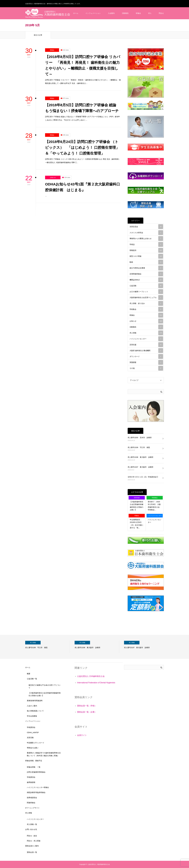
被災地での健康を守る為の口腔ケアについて (45, 686)
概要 (29, 674)
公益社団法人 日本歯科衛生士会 (91, 676)
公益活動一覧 (32, 679)
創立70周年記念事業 (146, 268)
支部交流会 (146, 227)
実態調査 (146, 362)
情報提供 (146, 250)
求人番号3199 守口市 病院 (139, 447)
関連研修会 (31, 803)
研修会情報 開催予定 (34, 761)
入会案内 (111, 13)
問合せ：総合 (32, 836)
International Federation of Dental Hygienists (96, 683)
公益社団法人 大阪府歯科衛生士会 (99, 864)
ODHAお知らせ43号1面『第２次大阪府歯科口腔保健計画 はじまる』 (83, 187)
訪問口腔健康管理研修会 (36, 772)
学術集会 (146, 309)
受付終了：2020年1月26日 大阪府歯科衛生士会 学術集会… (155, 506)
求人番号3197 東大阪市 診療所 (140, 467)
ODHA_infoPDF (33, 732)
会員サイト (82, 735)
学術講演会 (31, 727)
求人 (150, 13)
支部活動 (30, 738)
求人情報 (146, 333)
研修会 (138, 13)
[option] (47, 647)
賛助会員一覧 (32, 852)
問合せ (161, 13)
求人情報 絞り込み (146, 303)
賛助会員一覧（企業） (87, 712)
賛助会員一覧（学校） (87, 706)
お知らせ (53, 177)
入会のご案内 (32, 706)
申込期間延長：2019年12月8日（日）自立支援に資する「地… (137, 524)
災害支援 (146, 345)
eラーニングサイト (32, 808)
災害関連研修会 (146, 274)
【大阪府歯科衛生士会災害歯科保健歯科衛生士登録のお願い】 (137, 506)
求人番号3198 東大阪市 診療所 (140, 457)
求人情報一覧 (32, 824)
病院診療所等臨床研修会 (36, 792)
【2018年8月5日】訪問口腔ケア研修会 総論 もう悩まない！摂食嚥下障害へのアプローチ (82, 108)
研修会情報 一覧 (34, 767)
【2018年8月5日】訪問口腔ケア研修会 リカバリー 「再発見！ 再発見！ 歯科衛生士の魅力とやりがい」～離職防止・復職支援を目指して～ (83, 65)
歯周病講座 (31, 782)
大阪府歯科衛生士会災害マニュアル (146, 297)
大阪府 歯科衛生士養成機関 (146, 351)
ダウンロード (146, 356)
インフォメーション (93, 13)
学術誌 (146, 244)
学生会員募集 (32, 716)
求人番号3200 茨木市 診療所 (140, 438)
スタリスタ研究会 (146, 233)
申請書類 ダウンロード (36, 743)
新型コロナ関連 (146, 256)
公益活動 (146, 286)
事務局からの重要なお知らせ (146, 239)
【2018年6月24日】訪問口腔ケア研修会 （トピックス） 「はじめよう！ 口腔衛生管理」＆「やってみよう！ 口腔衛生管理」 (82, 147)
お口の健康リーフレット (146, 292)
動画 (146, 262)
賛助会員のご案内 (32, 846)
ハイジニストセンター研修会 (38, 787)
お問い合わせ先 (31, 829)
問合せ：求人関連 (34, 841)
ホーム (76, 13)
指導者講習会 (32, 798)
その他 (146, 368)
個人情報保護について (35, 711)
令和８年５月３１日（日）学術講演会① (143, 477)
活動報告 (125, 13)
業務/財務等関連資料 (35, 701)
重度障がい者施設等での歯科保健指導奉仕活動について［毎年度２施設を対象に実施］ (44, 754)
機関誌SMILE (146, 280)
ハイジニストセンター (146, 339)
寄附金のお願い (33, 748)
